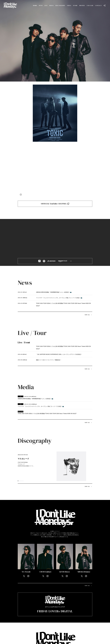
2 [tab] (19, 481)
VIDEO (69, 5)
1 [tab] (18, 481)
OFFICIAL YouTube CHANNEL (55, 204)
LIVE (46, 5)
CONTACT (98, 5)
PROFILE (82, 5)
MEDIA (51, 5)
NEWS (41, 5)
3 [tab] (20, 481)
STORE (75, 5)
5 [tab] (23, 481)
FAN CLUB (90, 5)
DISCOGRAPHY (60, 5)
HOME (35, 5)
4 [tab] (22, 481)
